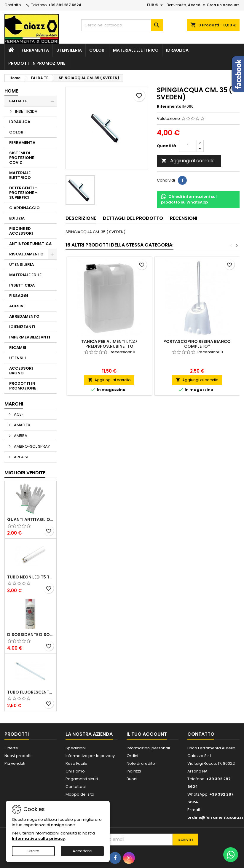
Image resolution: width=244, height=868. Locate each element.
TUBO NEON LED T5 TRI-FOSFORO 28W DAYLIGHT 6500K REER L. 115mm (31, 577)
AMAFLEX (22, 425)
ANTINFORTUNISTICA (30, 244)
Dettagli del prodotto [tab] (133, 218)
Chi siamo (75, 771)
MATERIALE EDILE (25, 275)
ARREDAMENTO (24, 316)
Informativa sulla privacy (38, 838)
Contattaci (76, 787)
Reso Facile (76, 763)
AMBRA (20, 436)
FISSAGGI (19, 296)
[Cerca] (122, 25)
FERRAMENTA (35, 50)
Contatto (13, 5)
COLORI (97, 50)
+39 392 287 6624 (65, 5)
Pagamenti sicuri (82, 779)
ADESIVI (17, 306)
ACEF (18, 414)
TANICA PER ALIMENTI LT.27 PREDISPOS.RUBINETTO (109, 344)
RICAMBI (18, 348)
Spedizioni (76, 748)
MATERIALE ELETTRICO (136, 50)
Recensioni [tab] (184, 218)
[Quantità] (188, 146)
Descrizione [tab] (81, 218)
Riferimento (169, 106)
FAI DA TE (18, 101)
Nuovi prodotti (18, 756)
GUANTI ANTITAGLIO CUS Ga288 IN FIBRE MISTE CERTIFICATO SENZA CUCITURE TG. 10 (31, 519)
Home (11, 91)
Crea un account (223, 5)
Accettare (82, 851)
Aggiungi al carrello (188, 161)
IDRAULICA (177, 50)
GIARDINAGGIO (24, 208)
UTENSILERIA (69, 50)
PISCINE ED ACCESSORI (21, 231)
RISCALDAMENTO (26, 254)
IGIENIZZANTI (22, 327)
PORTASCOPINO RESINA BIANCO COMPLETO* (197, 344)
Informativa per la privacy (90, 756)
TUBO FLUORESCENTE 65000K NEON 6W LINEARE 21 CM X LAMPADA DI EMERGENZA (31, 692)
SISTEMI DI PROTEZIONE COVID (22, 158)
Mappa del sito (80, 794)
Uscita (34, 851)
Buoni (132, 779)
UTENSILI (18, 358)
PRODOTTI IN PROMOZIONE (37, 63)
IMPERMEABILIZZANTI (30, 337)
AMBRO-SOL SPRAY (31, 446)
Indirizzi (134, 771)
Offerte (11, 748)
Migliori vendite (25, 473)
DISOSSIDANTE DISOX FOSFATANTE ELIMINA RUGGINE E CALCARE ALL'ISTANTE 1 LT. (31, 635)
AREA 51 (21, 457)
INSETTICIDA (26, 111)
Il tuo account (147, 734)
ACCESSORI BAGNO (21, 371)
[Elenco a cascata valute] (156, 5)
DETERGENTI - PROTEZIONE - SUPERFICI (23, 193)
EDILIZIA (17, 218)
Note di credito (141, 763)
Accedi (195, 5)
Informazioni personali (148, 748)
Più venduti (15, 763)
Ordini (132, 756)
